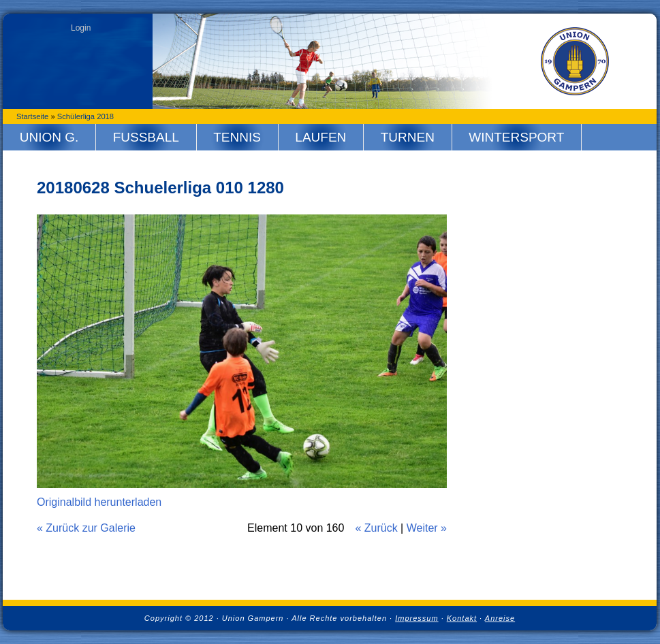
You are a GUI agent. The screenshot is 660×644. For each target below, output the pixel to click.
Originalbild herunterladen (99, 502)
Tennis (237, 137)
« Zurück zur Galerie (86, 528)
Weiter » (427, 528)
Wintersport (516, 137)
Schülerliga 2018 (85, 116)
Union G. (49, 137)
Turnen (408, 137)
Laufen (320, 137)
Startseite (32, 116)
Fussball (146, 137)
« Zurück (376, 528)
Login (81, 28)
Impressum (417, 618)
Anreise (500, 618)
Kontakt (462, 618)
